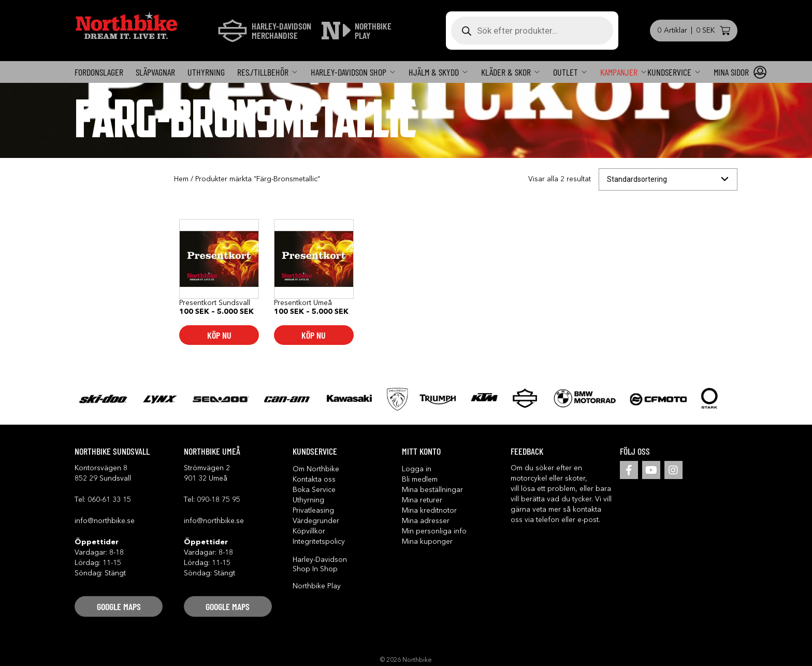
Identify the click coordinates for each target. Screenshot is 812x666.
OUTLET (565, 72)
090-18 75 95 (219, 500)
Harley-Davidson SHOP (349, 72)
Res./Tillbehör (263, 72)
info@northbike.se (105, 521)
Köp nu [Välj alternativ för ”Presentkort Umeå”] (314, 335)
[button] (119, 606)
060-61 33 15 (109, 500)
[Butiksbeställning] (668, 179)
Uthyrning (206, 72)
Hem (181, 179)
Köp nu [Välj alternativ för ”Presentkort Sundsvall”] (219, 335)
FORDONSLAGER (99, 72)
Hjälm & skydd (434, 72)
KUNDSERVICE (669, 72)
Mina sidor (731, 72)
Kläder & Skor (506, 72)
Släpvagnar (155, 72)
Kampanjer (619, 72)
